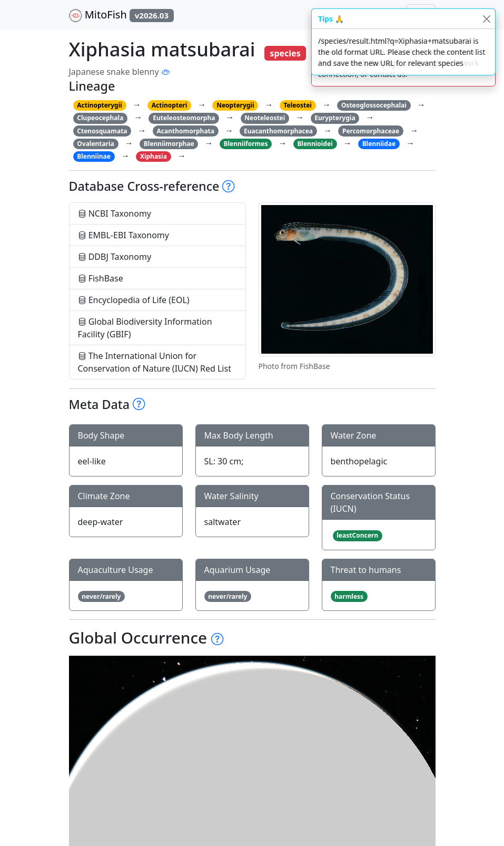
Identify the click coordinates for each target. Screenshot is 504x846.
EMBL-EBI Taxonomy (124, 235)
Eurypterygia (335, 118)
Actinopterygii (100, 105)
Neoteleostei (265, 118)
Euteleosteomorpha (184, 118)
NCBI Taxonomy (115, 213)
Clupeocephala (100, 118)
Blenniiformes (246, 144)
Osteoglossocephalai (374, 105)
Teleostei (297, 105)
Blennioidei (315, 144)
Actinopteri (170, 105)
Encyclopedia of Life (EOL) (134, 300)
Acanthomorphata (185, 131)
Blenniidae (379, 144)
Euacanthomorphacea (278, 131)
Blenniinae (94, 156)
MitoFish (121, 15)
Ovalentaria (96, 144)
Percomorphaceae (371, 131)
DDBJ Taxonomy (115, 257)
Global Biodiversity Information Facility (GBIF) (145, 328)
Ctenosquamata (102, 131)
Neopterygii (235, 105)
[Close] (486, 19)
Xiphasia (154, 156)
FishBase (101, 278)
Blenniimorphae (169, 144)
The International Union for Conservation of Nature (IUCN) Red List (155, 362)
